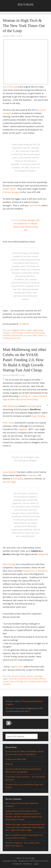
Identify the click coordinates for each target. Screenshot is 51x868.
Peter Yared (8, 423)
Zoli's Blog (26, 4)
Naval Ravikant (10, 472)
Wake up (9, 764)
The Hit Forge (9, 482)
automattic (13, 679)
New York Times (17, 335)
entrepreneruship (31, 333)
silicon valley (32, 335)
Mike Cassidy (9, 564)
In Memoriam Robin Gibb (16, 759)
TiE (25, 681)
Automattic (31, 406)
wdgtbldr (23, 429)
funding (42, 333)
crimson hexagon (17, 333)
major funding (38, 416)
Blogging (15, 330)
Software (23, 676)
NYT (25, 335)
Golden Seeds (9, 189)
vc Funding (31, 681)
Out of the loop (10, 87)
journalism (7, 335)
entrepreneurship (25, 679)
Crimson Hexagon (11, 192)
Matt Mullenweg (10, 406)
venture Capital (41, 681)
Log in (36, 864)
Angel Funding (38, 330)
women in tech (15, 338)
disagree (42, 554)
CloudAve (23, 324)
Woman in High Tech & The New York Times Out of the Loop (24, 25)
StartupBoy (18, 479)
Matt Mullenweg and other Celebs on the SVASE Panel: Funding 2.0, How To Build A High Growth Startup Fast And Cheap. (25, 360)
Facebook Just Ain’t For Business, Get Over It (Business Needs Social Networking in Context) (24, 817)
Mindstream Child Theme (29, 861)
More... (28, 711)
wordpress (7, 684)
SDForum (42, 679)
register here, (17, 666)
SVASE (12, 681)
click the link (35, 205)
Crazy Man (32, 475)
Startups (22, 330)
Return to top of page (26, 858)
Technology (38, 676)
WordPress (28, 864)
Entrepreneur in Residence (35, 571)
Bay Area (15, 676)
